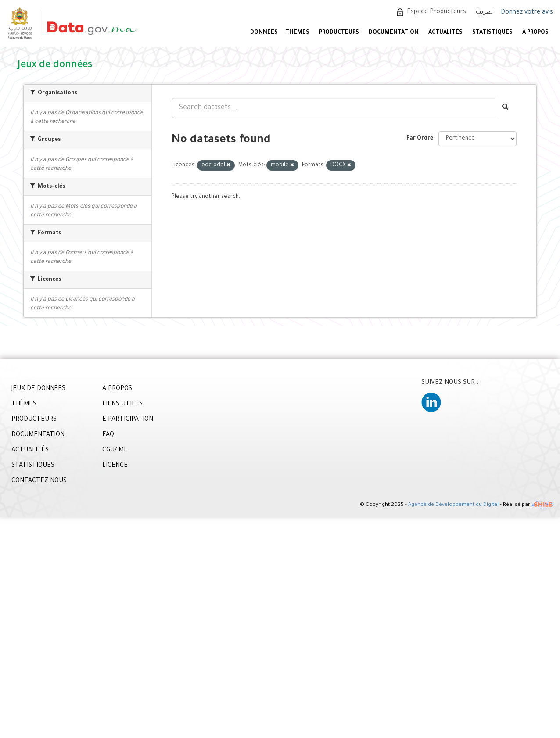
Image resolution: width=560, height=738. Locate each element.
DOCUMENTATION (394, 33)
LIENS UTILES (122, 405)
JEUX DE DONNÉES (38, 389)
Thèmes (297, 33)
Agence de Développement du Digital (453, 506)
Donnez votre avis (527, 13)
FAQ (108, 435)
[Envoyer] (506, 108)
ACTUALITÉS (445, 33)
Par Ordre (420, 139)
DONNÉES (264, 33)
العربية (485, 13)
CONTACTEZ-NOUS (39, 481)
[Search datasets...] (334, 108)
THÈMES (24, 405)
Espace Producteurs (436, 12)
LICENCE (115, 466)
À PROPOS (535, 33)
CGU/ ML (115, 451)
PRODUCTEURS (339, 33)
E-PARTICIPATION (128, 420)
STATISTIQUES (492, 33)
